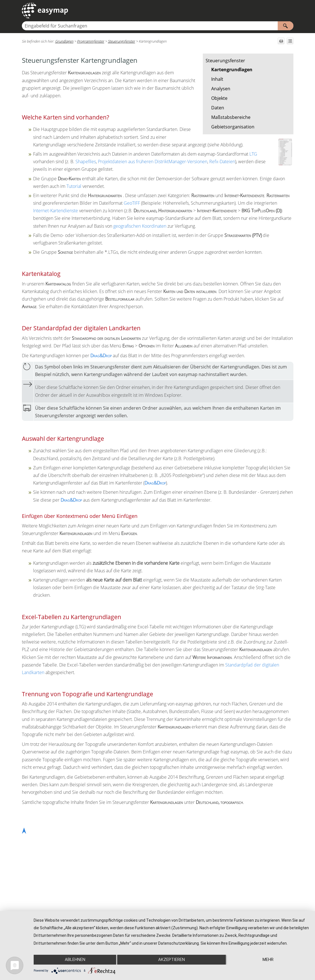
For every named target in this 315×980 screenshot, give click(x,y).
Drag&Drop (101, 356)
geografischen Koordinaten (140, 226)
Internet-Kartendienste (56, 211)
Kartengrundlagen (232, 70)
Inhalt (217, 79)
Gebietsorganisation (233, 127)
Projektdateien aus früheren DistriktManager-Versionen (153, 162)
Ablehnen (75, 960)
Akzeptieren (172, 960)
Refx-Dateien (222, 162)
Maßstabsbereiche (231, 117)
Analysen (221, 89)
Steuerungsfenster (225, 61)
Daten (218, 108)
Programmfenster (91, 41)
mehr (268, 960)
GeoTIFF (132, 203)
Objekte (219, 98)
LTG (253, 154)
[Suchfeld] (158, 26)
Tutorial (74, 186)
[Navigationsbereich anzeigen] (290, 11)
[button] (286, 26)
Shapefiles (86, 162)
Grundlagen (64, 41)
